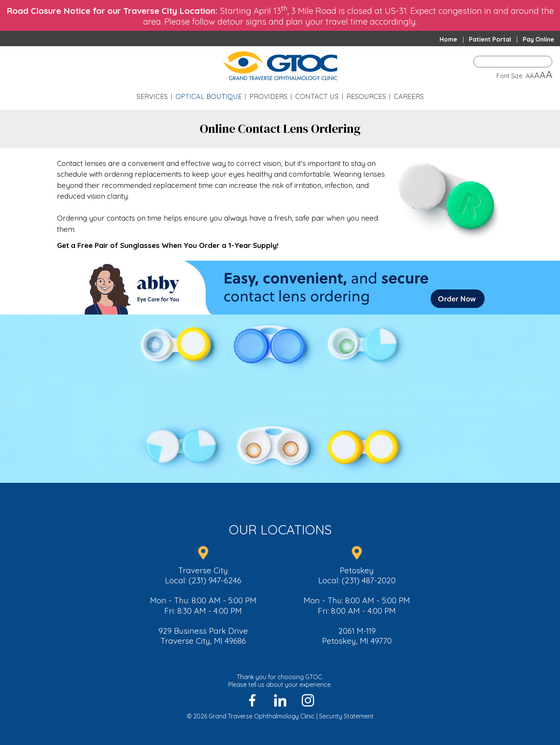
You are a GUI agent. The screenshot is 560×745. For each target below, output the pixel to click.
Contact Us (317, 96)
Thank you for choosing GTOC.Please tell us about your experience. (280, 681)
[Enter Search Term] (513, 62)
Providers (268, 96)
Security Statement (346, 716)
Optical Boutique (209, 96)
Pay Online (538, 39)
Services (152, 96)
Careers (409, 96)
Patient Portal (490, 39)
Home (448, 39)
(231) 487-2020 (369, 580)
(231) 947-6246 (215, 580)
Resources (366, 96)
